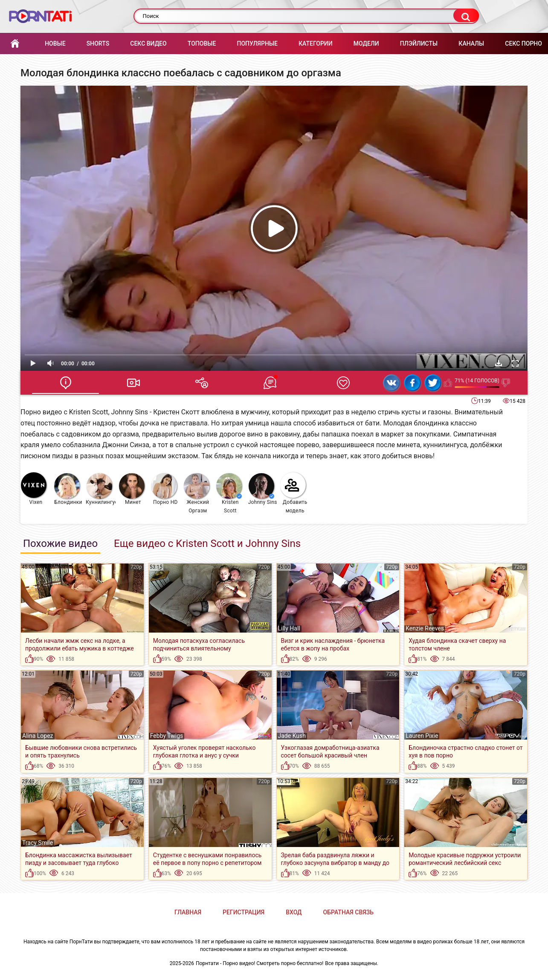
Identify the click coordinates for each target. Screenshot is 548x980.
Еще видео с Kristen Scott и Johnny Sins (207, 543)
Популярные (257, 43)
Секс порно (523, 43)
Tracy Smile (38, 843)
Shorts (98, 43)
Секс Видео (148, 43)
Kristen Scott (229, 493)
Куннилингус (101, 489)
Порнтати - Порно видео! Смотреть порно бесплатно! (260, 963)
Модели (366, 43)
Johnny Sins (263, 489)
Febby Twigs (167, 736)
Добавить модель (294, 493)
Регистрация (244, 912)
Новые (55, 43)
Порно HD (165, 489)
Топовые (202, 43)
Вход (294, 912)
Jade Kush (292, 736)
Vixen (34, 489)
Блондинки (68, 489)
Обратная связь (348, 912)
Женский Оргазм (197, 493)
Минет (132, 489)
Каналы (471, 43)
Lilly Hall (289, 628)
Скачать (499, 363)
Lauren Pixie (422, 736)
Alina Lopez (38, 736)
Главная (15, 44)
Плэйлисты (419, 43)
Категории (316, 43)
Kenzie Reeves (425, 628)
